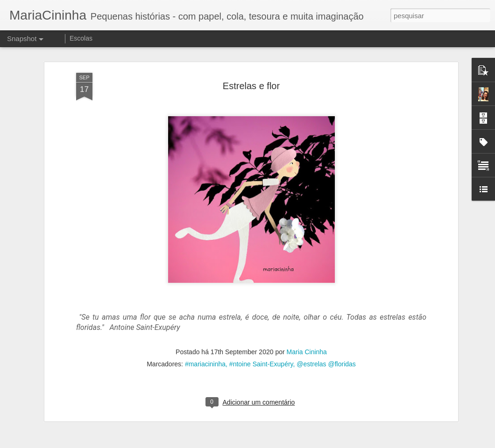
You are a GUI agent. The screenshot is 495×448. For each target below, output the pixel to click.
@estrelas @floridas (326, 363)
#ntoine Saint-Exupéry (261, 363)
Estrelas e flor (251, 84)
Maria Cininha (307, 351)
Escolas (81, 38)
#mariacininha (205, 363)
